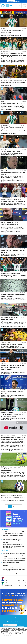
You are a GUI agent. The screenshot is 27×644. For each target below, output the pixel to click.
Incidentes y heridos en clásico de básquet (14, 81)
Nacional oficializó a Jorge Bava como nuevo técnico (12, 392)
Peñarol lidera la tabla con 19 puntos (12, 344)
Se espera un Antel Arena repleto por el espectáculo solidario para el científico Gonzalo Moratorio (14, 564)
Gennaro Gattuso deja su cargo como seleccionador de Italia (10, 223)
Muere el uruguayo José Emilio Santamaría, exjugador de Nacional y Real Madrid (13, 173)
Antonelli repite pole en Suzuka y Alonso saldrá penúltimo (11, 318)
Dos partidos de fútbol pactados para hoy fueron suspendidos (13, 296)
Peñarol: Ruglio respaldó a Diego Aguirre (13, 103)
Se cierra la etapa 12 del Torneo (10, 151)
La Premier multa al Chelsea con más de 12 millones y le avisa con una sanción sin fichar (12, 469)
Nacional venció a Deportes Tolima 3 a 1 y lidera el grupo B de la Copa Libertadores (13, 200)
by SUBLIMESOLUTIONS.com (7, 636)
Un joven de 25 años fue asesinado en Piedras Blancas (13, 536)
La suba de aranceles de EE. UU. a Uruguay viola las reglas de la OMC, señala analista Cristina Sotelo (14, 559)
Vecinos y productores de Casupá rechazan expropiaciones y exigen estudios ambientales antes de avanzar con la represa (13, 546)
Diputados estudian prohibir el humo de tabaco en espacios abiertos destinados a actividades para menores (14, 555)
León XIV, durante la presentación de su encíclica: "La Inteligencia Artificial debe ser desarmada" (14, 533)
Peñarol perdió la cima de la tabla (11, 274)
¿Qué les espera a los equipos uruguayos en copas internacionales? (13, 415)
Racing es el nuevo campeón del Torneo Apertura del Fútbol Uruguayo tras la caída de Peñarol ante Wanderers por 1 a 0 (14, 55)
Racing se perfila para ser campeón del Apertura (12, 128)
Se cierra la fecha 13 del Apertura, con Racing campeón (12, 31)
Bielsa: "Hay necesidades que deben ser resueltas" (13, 252)
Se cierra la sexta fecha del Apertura (12, 496)
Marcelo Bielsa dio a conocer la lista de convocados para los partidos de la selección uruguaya (13, 367)
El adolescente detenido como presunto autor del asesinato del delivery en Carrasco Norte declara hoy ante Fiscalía (14, 569)
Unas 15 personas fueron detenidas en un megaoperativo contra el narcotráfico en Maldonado (12, 541)
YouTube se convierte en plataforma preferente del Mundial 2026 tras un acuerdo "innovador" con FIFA (13, 438)
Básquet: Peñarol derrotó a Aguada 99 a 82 (13, 573)
